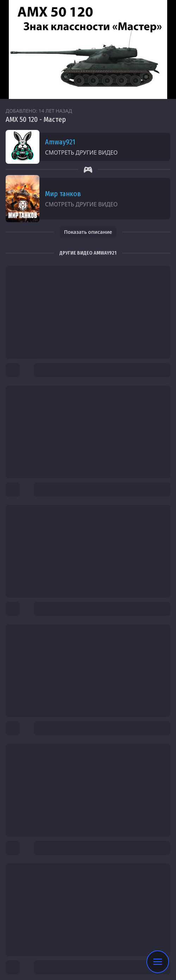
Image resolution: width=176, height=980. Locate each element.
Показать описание (88, 232)
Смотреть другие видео (81, 152)
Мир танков (63, 194)
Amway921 (60, 142)
